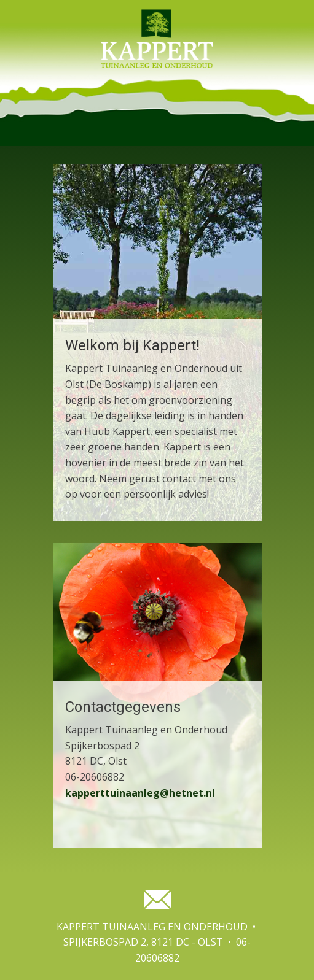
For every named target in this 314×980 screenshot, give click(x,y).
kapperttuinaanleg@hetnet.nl (140, 793)
